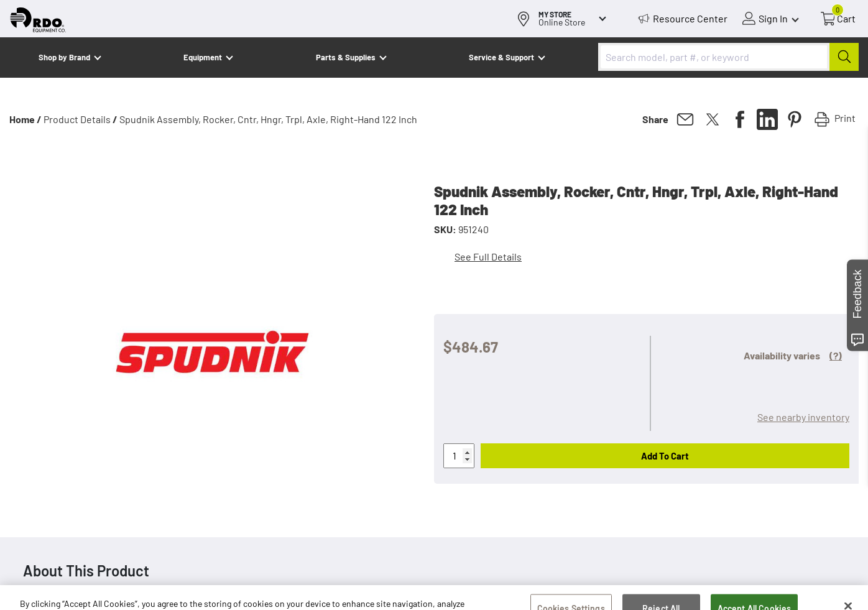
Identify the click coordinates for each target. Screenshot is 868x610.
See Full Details (488, 256)
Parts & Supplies (346, 57)
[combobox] (728, 57)
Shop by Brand (64, 57)
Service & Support (501, 57)
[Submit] (844, 57)
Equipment (203, 57)
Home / (25, 119)
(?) (836, 355)
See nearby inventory (803, 417)
